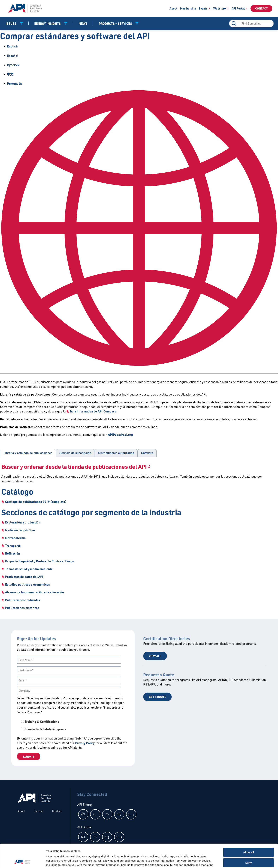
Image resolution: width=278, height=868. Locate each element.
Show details (54, 861)
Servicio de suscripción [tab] (75, 453)
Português (14, 83)
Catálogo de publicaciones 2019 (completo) (36, 502)
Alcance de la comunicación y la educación (34, 592)
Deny (249, 841)
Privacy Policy (85, 743)
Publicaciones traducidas (23, 600)
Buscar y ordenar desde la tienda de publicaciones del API (74, 467)
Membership (188, 8)
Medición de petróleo (20, 530)
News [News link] (83, 23)
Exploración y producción (23, 522)
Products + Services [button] (116, 23)
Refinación (13, 553)
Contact (261, 8)
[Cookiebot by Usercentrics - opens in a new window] (23, 861)
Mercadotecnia (15, 538)
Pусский (13, 65)
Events (203, 8)
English (12, 46)
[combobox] (251, 23)
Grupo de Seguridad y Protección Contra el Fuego (40, 561)
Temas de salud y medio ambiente (29, 569)
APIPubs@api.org (120, 435)
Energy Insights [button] (48, 23)
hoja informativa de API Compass (93, 411)
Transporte (13, 546)
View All (155, 656)
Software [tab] (147, 453)
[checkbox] (73, 725)
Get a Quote (157, 697)
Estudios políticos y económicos (28, 584)
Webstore (220, 8)
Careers (39, 811)
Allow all (249, 830)
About (173, 8)
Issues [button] (11, 23)
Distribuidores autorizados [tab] (116, 453)
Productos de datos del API (24, 577)
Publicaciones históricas (22, 608)
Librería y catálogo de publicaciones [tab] (28, 453)
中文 (10, 74)
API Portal (238, 8)
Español (13, 56)
